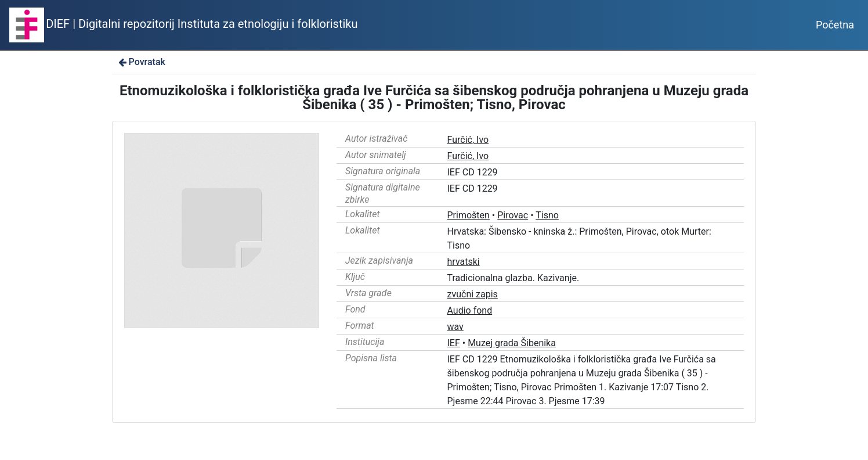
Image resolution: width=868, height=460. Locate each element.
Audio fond (470, 310)
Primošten (469, 215)
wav (455, 327)
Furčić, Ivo (468, 140)
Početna (835, 25)
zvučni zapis (473, 294)
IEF (454, 343)
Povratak (141, 62)
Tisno (547, 215)
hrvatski (464, 262)
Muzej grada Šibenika (512, 343)
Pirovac (513, 215)
